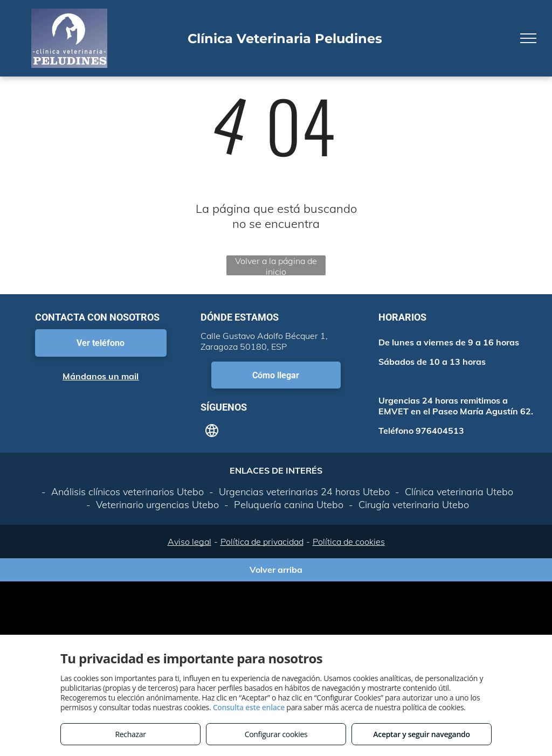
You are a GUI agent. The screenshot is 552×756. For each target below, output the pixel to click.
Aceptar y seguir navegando (421, 734)
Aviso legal (189, 542)
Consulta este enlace (249, 707)
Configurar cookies (276, 734)
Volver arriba (276, 570)
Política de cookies (349, 542)
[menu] (528, 38)
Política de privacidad (262, 542)
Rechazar (130, 734)
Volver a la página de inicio (276, 265)
